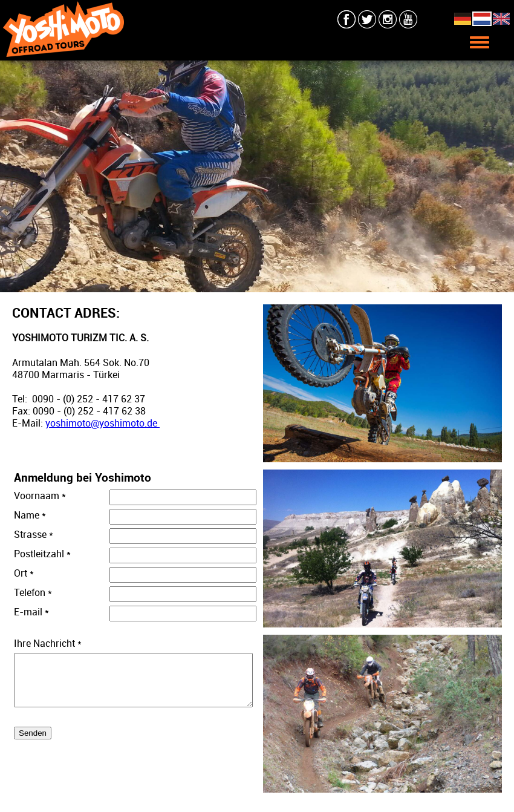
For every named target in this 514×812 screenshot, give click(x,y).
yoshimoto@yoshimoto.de (102, 423)
